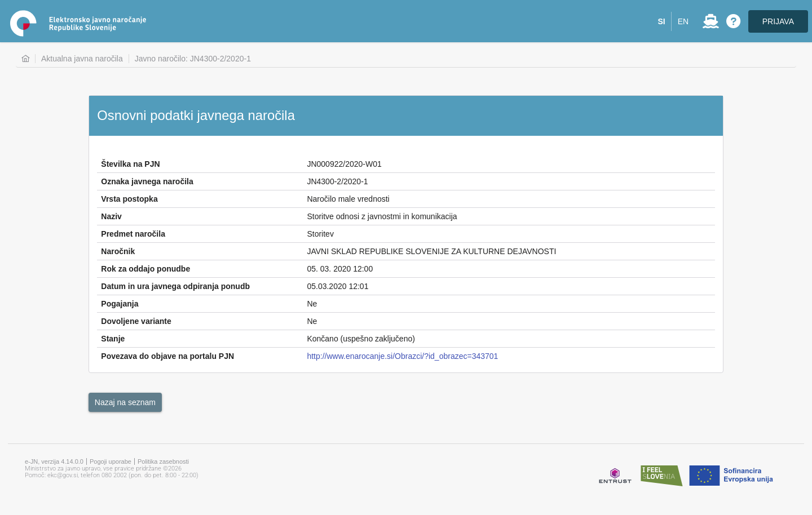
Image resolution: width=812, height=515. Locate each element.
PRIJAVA (778, 21)
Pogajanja (120, 304)
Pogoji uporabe (111, 461)
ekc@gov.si (63, 475)
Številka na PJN (130, 164)
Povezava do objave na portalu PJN (167, 356)
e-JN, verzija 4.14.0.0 (54, 461)
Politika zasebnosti (163, 461)
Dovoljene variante (136, 321)
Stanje (113, 339)
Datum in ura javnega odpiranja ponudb (175, 286)
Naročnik (118, 251)
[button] (662, 21)
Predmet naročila (133, 234)
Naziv (111, 216)
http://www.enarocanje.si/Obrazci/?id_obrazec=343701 (402, 356)
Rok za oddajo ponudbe (145, 269)
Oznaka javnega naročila (147, 181)
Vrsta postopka (129, 199)
